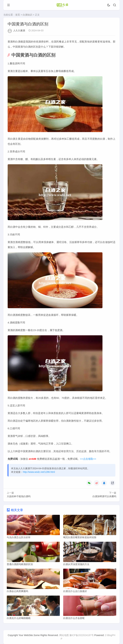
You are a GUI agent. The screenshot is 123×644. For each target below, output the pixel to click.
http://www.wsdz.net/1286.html (39, 472)
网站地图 (64, 635)
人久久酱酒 (19, 30)
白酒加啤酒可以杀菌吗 (104, 496)
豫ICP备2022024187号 (82, 635)
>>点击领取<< (88, 459)
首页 (18, 15)
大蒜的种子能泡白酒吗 (19, 496)
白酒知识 (27, 15)
